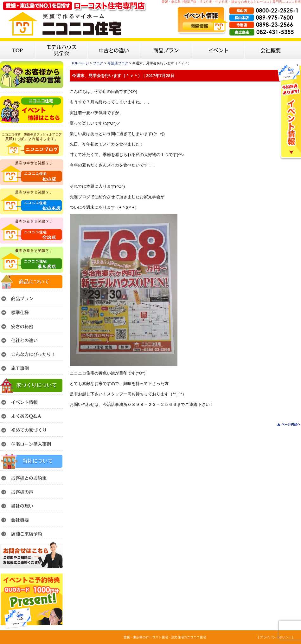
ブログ (98, 63)
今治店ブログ (118, 63)
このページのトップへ (285, 424)
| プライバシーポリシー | (275, 637)
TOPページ (80, 63)
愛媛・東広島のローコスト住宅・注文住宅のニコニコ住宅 (165, 637)
